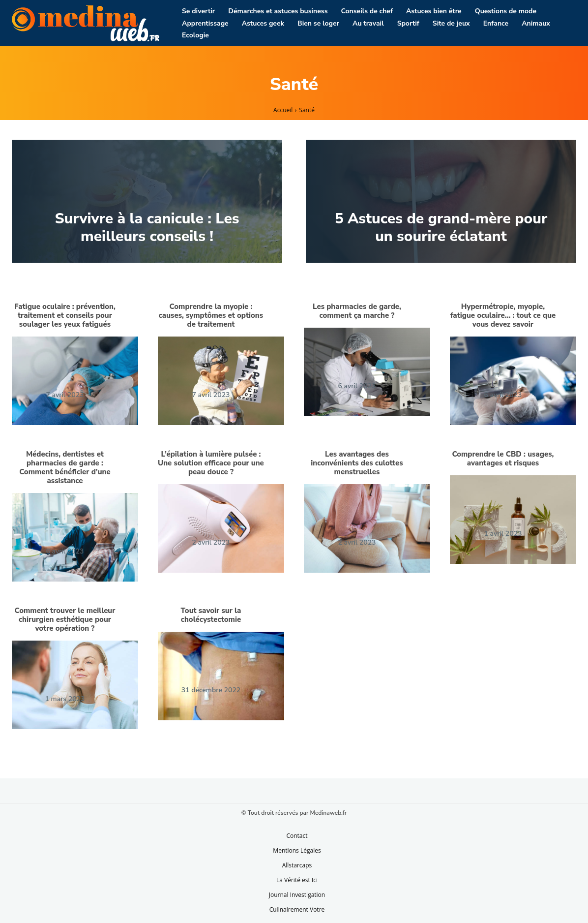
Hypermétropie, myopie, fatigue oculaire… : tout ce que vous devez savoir (503, 315)
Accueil (283, 110)
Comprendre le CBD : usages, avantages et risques (503, 459)
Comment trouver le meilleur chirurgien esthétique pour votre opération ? (65, 619)
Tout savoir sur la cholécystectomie (211, 615)
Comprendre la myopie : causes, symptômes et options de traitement (211, 315)
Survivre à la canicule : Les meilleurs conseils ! (147, 228)
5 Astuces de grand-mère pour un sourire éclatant (441, 228)
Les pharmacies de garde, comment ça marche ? (357, 311)
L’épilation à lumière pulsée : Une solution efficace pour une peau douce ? (211, 463)
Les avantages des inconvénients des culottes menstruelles (357, 463)
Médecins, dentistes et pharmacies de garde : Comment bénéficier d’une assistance (65, 467)
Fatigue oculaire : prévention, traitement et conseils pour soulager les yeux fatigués (65, 315)
